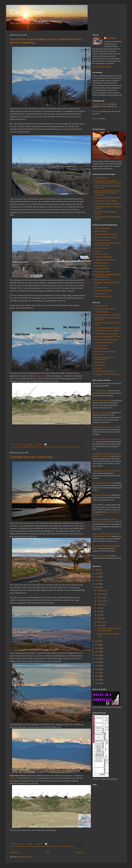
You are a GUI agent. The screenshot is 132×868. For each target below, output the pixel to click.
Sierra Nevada (20, 846)
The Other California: (100, 391)
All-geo (95, 119)
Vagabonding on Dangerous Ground (105, 427)
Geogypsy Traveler (101, 345)
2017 (97, 652)
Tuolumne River (75, 447)
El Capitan (19, 447)
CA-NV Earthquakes (102, 312)
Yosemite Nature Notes (103, 296)
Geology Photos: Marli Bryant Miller (108, 204)
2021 (97, 587)
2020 (97, 641)
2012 (97, 669)
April (99, 615)
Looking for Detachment (103, 257)
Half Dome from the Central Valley (42, 447)
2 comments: (38, 844)
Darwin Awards (100, 362)
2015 (97, 659)
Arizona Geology (101, 231)
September (101, 601)
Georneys (98, 251)
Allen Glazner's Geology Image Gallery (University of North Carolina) (108, 182)
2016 (97, 655)
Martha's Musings (101, 348)
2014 (97, 662)
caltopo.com (40, 376)
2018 (97, 648)
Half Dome (27, 447)
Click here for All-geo (100, 104)
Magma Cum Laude (102, 263)
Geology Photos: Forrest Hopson (106, 201)
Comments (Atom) (26, 857)
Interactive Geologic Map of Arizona (108, 337)
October (100, 597)
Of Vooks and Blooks (103, 556)
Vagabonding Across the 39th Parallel (106, 471)
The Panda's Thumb (102, 288)
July (99, 608)
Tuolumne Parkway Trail (61, 447)
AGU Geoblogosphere (103, 228)
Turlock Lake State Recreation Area (52, 846)
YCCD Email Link (101, 306)
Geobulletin (97, 111)
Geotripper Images (101, 178)
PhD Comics (99, 354)
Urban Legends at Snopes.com (105, 371)
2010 (97, 676)
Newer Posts (15, 853)
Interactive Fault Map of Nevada (106, 340)
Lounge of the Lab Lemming (105, 260)
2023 (97, 580)
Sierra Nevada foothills (33, 846)
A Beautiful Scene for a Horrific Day (31, 457)
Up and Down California (103, 291)
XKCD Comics (100, 365)
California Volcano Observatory (106, 234)
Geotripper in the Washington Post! (107, 374)
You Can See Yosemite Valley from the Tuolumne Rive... (109, 629)
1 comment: (38, 444)
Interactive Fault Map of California (107, 331)
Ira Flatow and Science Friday (105, 351)
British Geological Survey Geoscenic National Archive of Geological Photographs (108, 193)
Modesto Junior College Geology (106, 334)
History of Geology (101, 254)
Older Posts (80, 853)
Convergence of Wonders (103, 483)
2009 (97, 680)
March (100, 619)
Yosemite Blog (100, 294)
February (101, 622)
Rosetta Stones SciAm (102, 280)
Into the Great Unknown (101, 400)
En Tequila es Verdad (102, 240)
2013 (97, 666)
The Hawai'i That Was (100, 413)
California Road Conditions (104, 343)
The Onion (98, 368)
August (100, 604)
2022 (97, 584)
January (100, 625)
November (101, 594)
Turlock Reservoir (69, 846)
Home (48, 853)
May (99, 611)
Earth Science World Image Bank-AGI (108, 198)
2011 (97, 673)
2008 (97, 683)
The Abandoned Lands (100, 495)
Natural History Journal (103, 272)
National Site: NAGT (102, 269)
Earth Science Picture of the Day (106, 237)
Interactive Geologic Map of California (108, 328)
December (101, 590)
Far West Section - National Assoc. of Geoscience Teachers (108, 244)
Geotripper (27, 12)
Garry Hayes (111, 38)
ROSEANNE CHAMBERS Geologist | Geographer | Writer (108, 276)
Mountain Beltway (101, 266)
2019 (97, 645)
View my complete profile (102, 67)
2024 (97, 577)
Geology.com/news (101, 248)
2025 (97, 573)
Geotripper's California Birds (105, 309)
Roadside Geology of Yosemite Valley (108, 315)
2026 (97, 570)
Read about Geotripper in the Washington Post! (105, 358)
